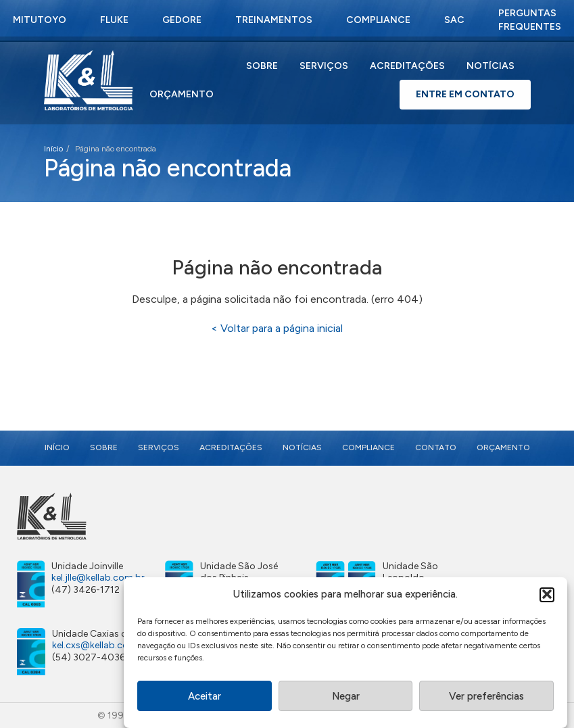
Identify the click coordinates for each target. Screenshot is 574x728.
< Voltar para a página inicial (277, 328)
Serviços (324, 66)
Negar (346, 698)
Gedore (182, 20)
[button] (547, 596)
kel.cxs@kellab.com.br (100, 645)
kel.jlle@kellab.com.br (98, 578)
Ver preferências (486, 698)
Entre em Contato (465, 94)
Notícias (491, 66)
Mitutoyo (40, 20)
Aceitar (205, 698)
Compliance (378, 20)
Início (53, 149)
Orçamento (182, 94)
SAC (454, 20)
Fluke (114, 20)
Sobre (262, 66)
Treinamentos (274, 20)
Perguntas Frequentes (530, 20)
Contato (436, 447)
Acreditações (407, 66)
